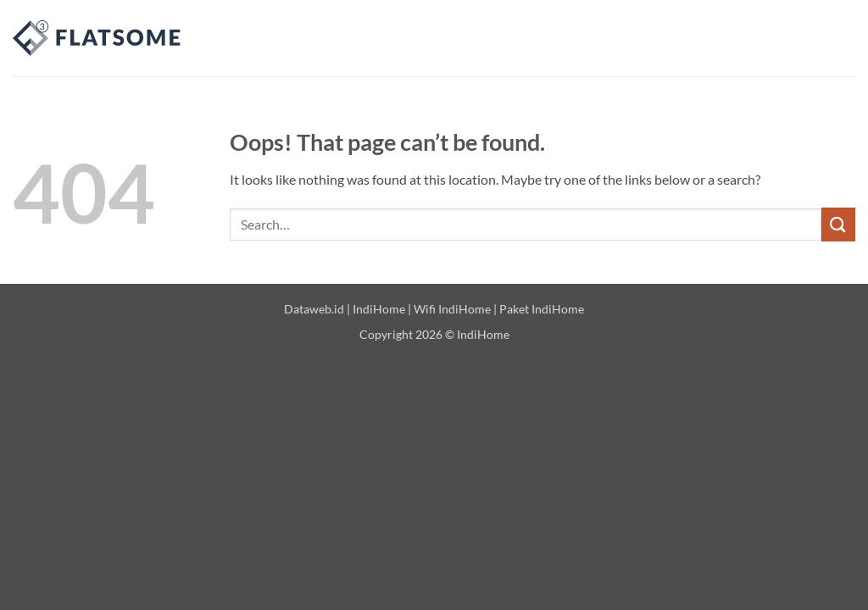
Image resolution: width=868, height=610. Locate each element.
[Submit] (838, 224)
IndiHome (379, 309)
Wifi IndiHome (452, 309)
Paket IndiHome (542, 309)
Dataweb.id (314, 309)
